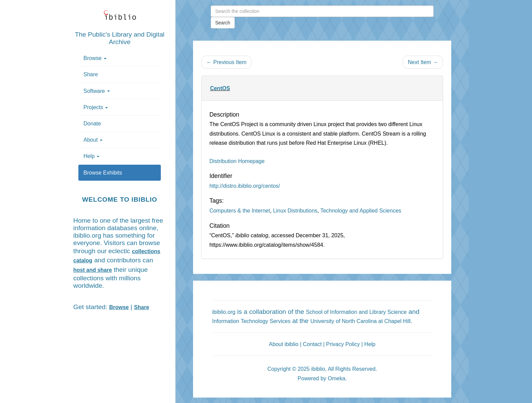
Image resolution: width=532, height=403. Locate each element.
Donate (92, 124)
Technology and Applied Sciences (361, 211)
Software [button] (97, 91)
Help (370, 344)
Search (223, 23)
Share (91, 74)
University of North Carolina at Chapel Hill (360, 321)
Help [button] (91, 156)
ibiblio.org (224, 312)
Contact (312, 344)
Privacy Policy (343, 344)
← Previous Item (226, 62)
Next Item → (423, 62)
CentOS (220, 88)
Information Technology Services (251, 321)
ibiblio (318, 369)
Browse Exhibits (103, 173)
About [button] (93, 140)
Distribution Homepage (237, 161)
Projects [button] (96, 107)
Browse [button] (95, 58)
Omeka (337, 378)
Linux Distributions (295, 211)
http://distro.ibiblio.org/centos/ (245, 186)
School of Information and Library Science (356, 312)
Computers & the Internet (240, 211)
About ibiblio (284, 344)
